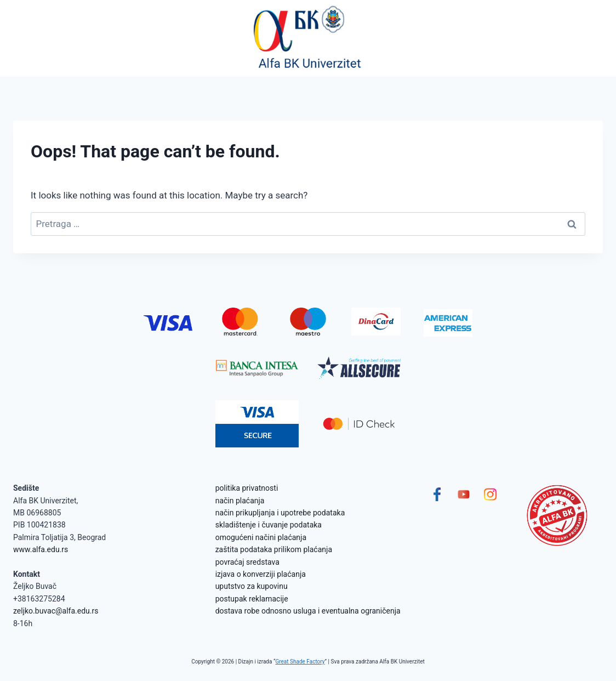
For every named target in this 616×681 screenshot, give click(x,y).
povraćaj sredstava (247, 562)
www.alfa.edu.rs (41, 549)
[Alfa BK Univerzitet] (308, 38)
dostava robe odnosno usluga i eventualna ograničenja (308, 611)
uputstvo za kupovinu (252, 586)
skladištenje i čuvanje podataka (269, 525)
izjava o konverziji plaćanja (261, 574)
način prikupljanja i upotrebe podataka (280, 513)
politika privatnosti (247, 488)
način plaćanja (240, 501)
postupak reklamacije (252, 599)
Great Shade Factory (300, 662)
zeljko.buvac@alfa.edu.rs (56, 611)
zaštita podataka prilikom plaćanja (274, 549)
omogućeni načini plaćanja (261, 537)
